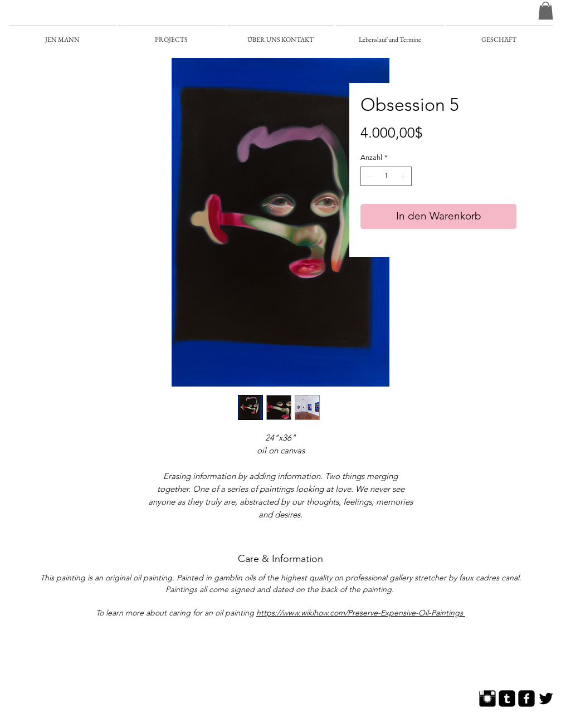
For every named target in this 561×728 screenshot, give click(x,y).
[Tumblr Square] (507, 698)
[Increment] (404, 177)
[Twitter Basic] (546, 698)
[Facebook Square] (526, 698)
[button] (546, 11)
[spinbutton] (386, 177)
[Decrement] (369, 177)
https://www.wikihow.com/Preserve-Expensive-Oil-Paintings (361, 613)
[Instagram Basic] (487, 698)
